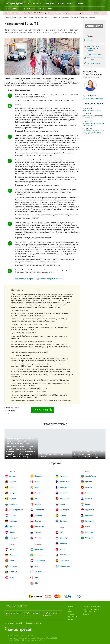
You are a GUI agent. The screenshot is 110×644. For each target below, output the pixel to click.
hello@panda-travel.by (14, 623)
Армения (89, 482)
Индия (88, 504)
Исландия (13, 538)
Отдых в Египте (28, 17)
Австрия (13, 476)
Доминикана (40, 561)
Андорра (13, 487)
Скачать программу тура (50, 279)
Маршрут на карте (26, 279)
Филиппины (65, 555)
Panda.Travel (18, 630)
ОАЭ (62, 532)
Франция (63, 487)
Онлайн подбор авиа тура (13, 17)
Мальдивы (89, 538)
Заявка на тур (43, 410)
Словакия (39, 538)
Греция (12, 527)
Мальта (38, 504)
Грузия (88, 493)
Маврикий (13, 555)
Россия (38, 532)
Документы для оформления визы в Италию (95, 49)
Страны (60, 3)
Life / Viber (51, 614)
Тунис (12, 577)
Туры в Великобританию (70, 17)
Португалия (39, 527)
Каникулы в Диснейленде (88, 17)
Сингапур (64, 538)
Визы (69, 3)
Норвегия (38, 515)
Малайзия (89, 532)
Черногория (65, 498)
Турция (63, 549)
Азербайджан (91, 476)
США (37, 583)
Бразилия (39, 555)
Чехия (62, 504)
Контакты (79, 3)
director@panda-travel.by (94, 99)
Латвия (38, 493)
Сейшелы (13, 566)
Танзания (13, 572)
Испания (38, 476)
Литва (37, 498)
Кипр (37, 487)
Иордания (89, 515)
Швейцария (65, 510)
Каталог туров (35, 3)
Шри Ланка (64, 561)
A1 (13, 614)
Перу (37, 577)
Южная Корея (65, 566)
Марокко (13, 561)
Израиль (89, 498)
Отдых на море (88, 614)
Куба (37, 566)
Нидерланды (40, 510)
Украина (63, 476)
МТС (32, 614)
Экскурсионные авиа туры (92, 607)
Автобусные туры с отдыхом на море (47, 17)
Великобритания (16, 510)
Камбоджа (89, 521)
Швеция (63, 515)
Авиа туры (49, 3)
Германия (13, 521)
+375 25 (46, 9)
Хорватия (64, 493)
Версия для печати (94, 63)
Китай (88, 527)
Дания (12, 532)
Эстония (63, 521)
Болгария (13, 504)
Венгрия (13, 515)
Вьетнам (89, 487)
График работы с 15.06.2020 (92, 110)
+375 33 (11, 9)
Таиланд (63, 544)
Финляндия (65, 482)
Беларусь (13, 493)
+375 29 (28, 9)
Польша (38, 521)
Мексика (38, 572)
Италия (89, 40)
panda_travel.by (35, 623)
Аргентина (39, 549)
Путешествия (73, 617)
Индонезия (90, 510)
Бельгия (13, 498)
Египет (12, 549)
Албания (13, 482)
